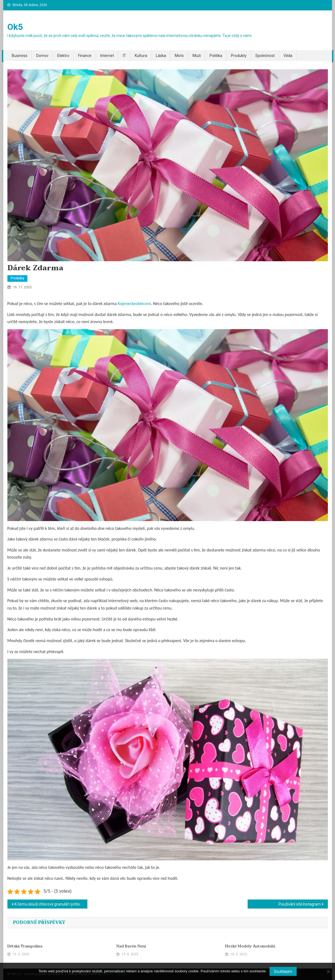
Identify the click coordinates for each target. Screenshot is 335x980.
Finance (85, 56)
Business (20, 56)
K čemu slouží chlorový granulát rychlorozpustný (51, 904)
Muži (197, 56)
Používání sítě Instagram (300, 904)
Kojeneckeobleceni (134, 304)
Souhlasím (283, 972)
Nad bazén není (131, 946)
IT (124, 56)
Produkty (239, 56)
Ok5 (15, 27)
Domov (42, 56)
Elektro (63, 56)
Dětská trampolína (25, 946)
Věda (288, 56)
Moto (179, 56)
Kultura (141, 56)
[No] (328, 972)
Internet (107, 56)
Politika (216, 56)
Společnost (265, 56)
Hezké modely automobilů (250, 946)
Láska (161, 56)
